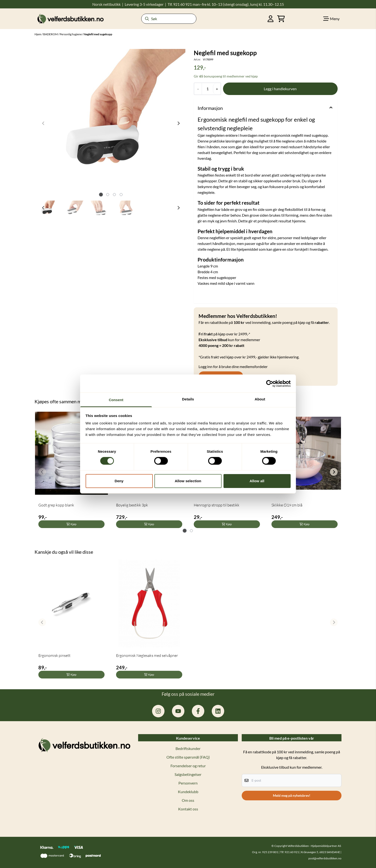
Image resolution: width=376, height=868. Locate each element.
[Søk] (169, 19)
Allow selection (188, 481)
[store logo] (70, 19)
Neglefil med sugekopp (98, 34)
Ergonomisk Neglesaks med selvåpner (147, 655)
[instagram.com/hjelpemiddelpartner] (158, 711)
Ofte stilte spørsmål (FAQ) (188, 757)
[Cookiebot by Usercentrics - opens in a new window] (270, 383)
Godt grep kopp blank (56, 505)
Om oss (188, 800)
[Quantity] (207, 89)
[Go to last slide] (43, 208)
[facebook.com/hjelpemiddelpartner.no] (198, 711)
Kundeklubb (188, 792)
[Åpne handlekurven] (281, 19)
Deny (119, 481)
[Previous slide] (43, 123)
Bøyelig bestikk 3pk (132, 505)
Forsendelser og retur (188, 766)
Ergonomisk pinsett (54, 655)
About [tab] (260, 399)
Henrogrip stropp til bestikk (217, 505)
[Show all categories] (331, 19)
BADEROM (51, 34)
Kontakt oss (188, 809)
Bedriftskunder (188, 748)
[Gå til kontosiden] (271, 19)
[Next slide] (178, 123)
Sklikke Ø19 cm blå (287, 505)
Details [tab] (188, 399)
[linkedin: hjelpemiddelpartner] (218, 711)
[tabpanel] (71, 470)
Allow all (257, 481)
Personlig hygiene (71, 34)
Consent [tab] (116, 400)
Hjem (38, 34)
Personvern (188, 783)
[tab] (101, 194)
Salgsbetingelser (188, 774)
